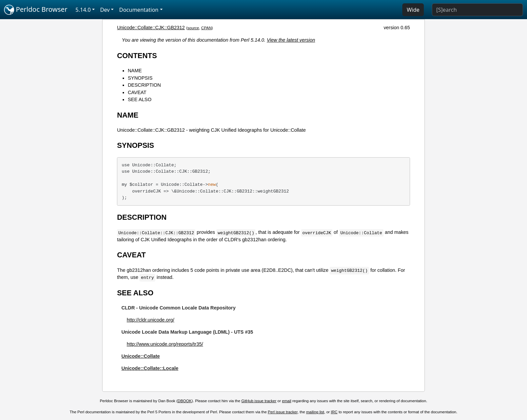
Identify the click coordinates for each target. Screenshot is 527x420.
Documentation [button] (139, 10)
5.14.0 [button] (83, 10)
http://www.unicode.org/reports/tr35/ (165, 344)
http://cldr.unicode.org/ (151, 320)
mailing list (315, 412)
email (287, 401)
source (193, 28)
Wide (413, 10)
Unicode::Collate (140, 356)
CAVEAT (137, 92)
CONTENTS (137, 56)
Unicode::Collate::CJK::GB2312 (151, 28)
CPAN (207, 28)
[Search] (477, 10)
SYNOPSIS (140, 78)
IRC (334, 412)
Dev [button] (105, 10)
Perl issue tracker (283, 412)
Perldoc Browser (36, 10)
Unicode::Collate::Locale (150, 368)
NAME (135, 71)
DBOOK (185, 401)
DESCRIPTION (144, 85)
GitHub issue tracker (259, 401)
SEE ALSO (139, 99)
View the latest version (291, 40)
